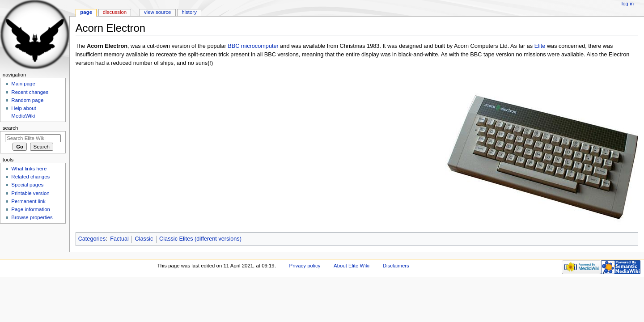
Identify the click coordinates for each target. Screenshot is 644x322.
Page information (31, 209)
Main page (23, 84)
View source (157, 12)
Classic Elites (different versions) (200, 239)
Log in (628, 4)
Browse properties (32, 217)
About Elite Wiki (352, 266)
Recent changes (30, 92)
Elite (540, 46)
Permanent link (28, 201)
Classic (144, 239)
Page (86, 12)
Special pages (27, 185)
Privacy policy (305, 266)
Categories (92, 239)
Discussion (115, 12)
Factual (119, 239)
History (189, 12)
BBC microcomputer (253, 46)
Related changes (30, 177)
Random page (27, 100)
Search (11, 128)
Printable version (30, 193)
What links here (29, 169)
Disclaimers (396, 266)
